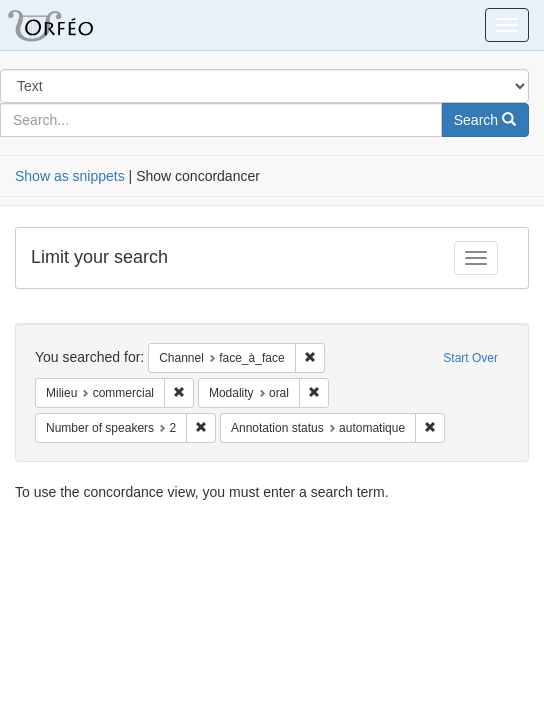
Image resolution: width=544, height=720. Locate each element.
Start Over (470, 358)
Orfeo (75, 25)
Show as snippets (70, 176)
